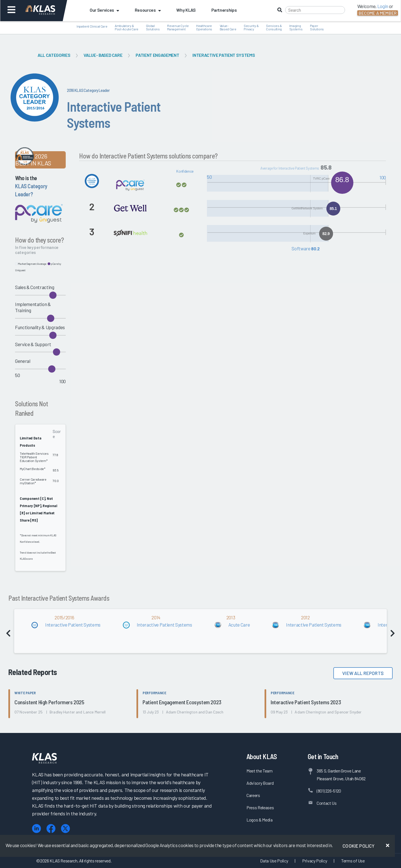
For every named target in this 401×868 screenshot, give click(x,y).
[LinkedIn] (36, 829)
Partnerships (224, 10)
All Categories (54, 55)
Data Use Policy (274, 861)
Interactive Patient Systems (224, 55)
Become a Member (378, 13)
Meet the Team (260, 771)
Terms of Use (353, 861)
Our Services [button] (104, 10)
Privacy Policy (315, 861)
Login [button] (383, 6)
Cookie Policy (359, 846)
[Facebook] (51, 829)
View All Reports (363, 673)
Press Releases (260, 807)
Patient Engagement (157, 55)
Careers (253, 795)
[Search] (315, 10)
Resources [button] (148, 10)
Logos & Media (260, 820)
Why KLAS (186, 10)
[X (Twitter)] (65, 829)
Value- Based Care (103, 55)
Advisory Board (260, 783)
